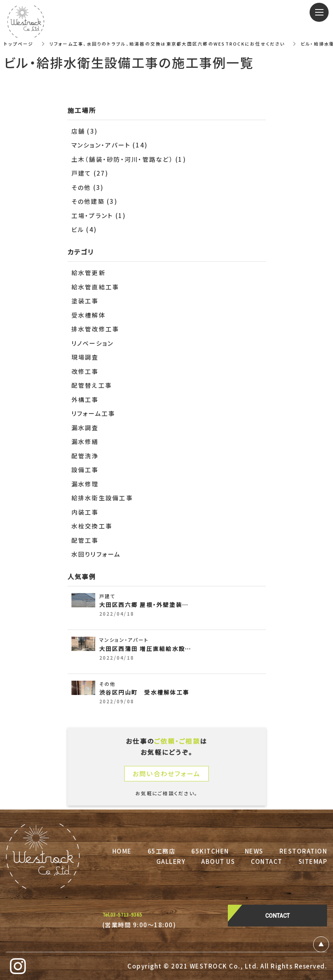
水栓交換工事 (92, 526)
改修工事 (85, 371)
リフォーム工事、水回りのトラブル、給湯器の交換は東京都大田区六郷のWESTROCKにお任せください (177, 43)
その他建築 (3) (94, 201)
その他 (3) (88, 187)
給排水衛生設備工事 (102, 498)
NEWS (254, 851)
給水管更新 (89, 273)
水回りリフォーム (96, 554)
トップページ (20, 43)
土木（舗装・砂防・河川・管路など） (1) (129, 159)
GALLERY (171, 861)
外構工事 (85, 399)
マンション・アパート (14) (110, 145)
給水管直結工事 (95, 287)
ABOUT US (218, 861)
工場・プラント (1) (99, 215)
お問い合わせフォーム (167, 773)
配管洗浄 (85, 456)
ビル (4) (84, 229)
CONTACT (267, 861)
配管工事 (85, 540)
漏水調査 (85, 428)
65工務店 (162, 851)
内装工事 (85, 512)
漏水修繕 (85, 441)
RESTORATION (303, 851)
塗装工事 (85, 301)
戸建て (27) (90, 173)
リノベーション (93, 343)
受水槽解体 (89, 315)
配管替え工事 (92, 385)
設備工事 (85, 470)
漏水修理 (85, 484)
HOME (122, 851)
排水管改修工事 (95, 329)
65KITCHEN (210, 851)
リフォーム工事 (93, 413)
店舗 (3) (85, 131)
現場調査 (85, 357)
